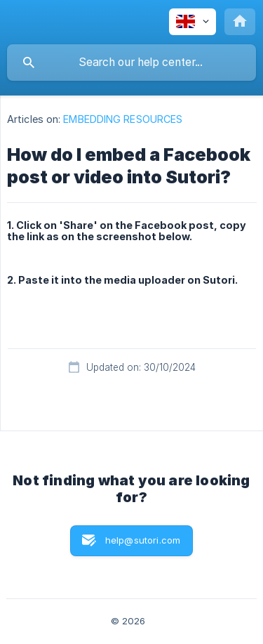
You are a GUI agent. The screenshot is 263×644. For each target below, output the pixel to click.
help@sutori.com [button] (143, 540)
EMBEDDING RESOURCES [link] (123, 119)
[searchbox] (131, 63)
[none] (193, 22)
